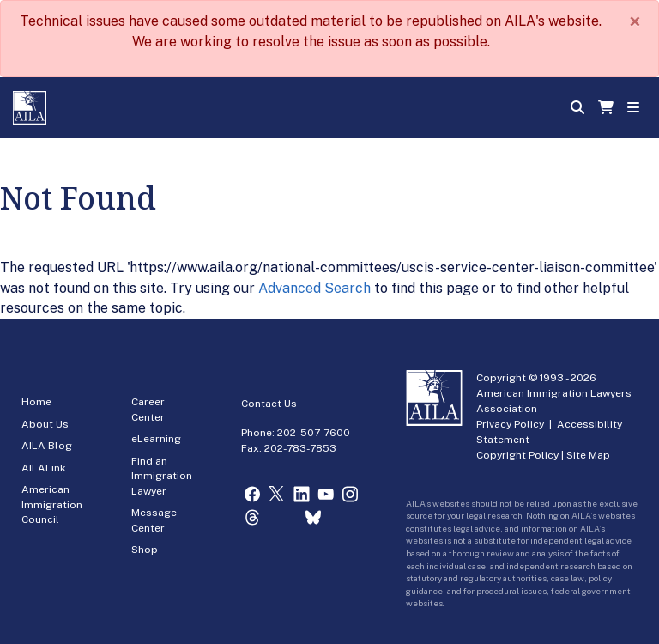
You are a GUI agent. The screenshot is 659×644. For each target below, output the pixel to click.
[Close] (635, 21)
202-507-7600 (314, 433)
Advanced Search (314, 288)
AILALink (44, 468)
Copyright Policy (517, 455)
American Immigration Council (52, 504)
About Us (45, 424)
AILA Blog (47, 446)
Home (36, 402)
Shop (145, 550)
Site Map (588, 455)
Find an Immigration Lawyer (162, 476)
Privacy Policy (510, 424)
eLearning (156, 439)
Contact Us (269, 404)
